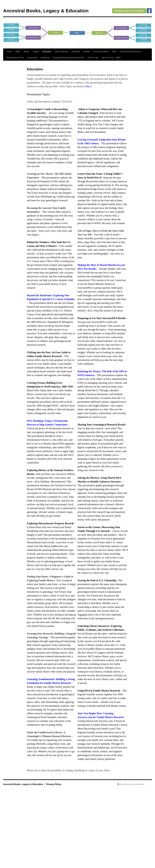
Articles (87, 52)
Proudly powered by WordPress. (132, 784)
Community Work (101, 52)
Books (27, 52)
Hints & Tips (93, 58)
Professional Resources (130, 52)
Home (9, 52)
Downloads (32, 58)
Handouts (45, 58)
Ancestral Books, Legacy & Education (46, 11)
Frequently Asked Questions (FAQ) (68, 58)
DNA (114, 52)
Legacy (36, 52)
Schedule (76, 52)
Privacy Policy (54, 784)
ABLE (18, 52)
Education (47, 52)
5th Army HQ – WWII (111, 58)
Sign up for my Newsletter (129, 11)
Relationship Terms (15, 58)
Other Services (62, 52)
